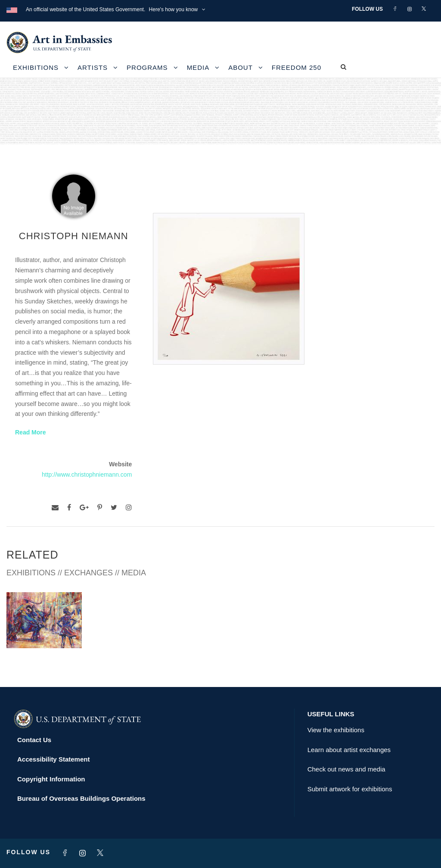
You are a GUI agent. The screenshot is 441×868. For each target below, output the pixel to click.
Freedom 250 (297, 67)
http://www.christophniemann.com (87, 475)
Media (198, 67)
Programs (147, 67)
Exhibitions (36, 67)
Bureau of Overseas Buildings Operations (81, 798)
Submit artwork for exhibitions (350, 789)
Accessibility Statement (53, 759)
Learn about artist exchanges (349, 750)
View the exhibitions (336, 730)
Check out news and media (346, 769)
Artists (93, 67)
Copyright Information (51, 779)
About (241, 67)
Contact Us (34, 740)
